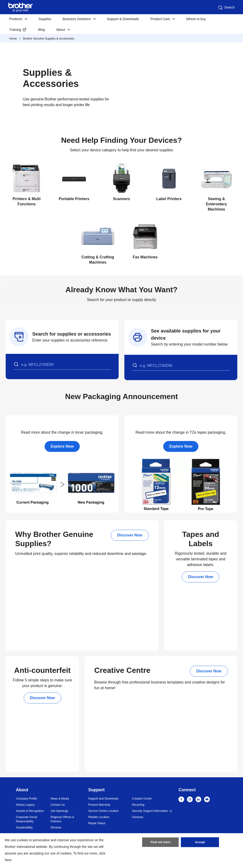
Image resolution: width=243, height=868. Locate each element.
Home (13, 39)
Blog (42, 30)
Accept (200, 843)
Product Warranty (99, 805)
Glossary (138, 817)
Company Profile (26, 799)
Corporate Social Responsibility (26, 819)
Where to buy (196, 19)
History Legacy (25, 805)
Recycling (138, 805)
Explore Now (62, 446)
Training (15, 30)
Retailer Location (99, 817)
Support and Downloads (103, 799)
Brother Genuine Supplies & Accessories (49, 39)
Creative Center (142, 799)
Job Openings (59, 811)
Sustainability (24, 828)
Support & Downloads (123, 19)
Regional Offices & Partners (62, 819)
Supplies (45, 19)
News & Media (60, 799)
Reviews (56, 828)
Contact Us (58, 805)
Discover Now (130, 535)
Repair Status (97, 823)
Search (226, 8)
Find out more (160, 843)
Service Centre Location (103, 811)
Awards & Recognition (30, 811)
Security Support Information (150, 811)
